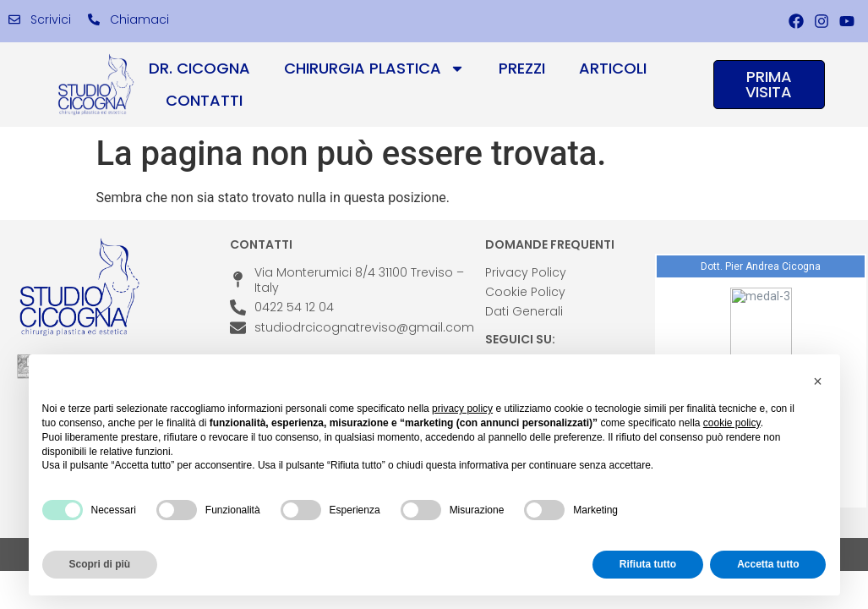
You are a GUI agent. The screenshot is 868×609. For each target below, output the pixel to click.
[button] (818, 381)
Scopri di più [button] (100, 564)
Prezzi (522, 68)
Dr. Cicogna (199, 68)
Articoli (613, 68)
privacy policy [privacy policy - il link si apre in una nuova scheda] (462, 409)
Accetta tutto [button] (768, 564)
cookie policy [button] (732, 423)
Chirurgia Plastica (374, 69)
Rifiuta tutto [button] (648, 564)
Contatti (204, 100)
